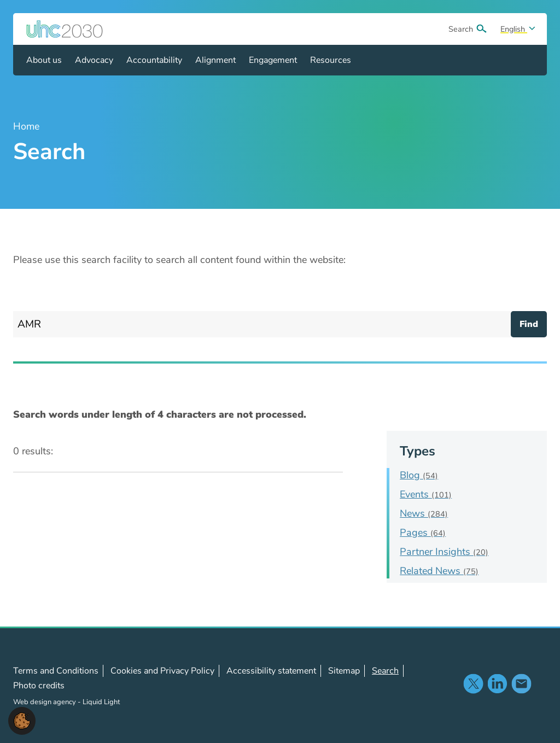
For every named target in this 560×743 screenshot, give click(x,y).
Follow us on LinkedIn (497, 683)
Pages (423, 533)
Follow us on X (473, 683)
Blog (419, 475)
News (424, 513)
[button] (22, 720)
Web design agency (45, 702)
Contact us (521, 683)
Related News (439, 571)
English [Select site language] (514, 29)
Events (426, 494)
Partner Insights (444, 552)
